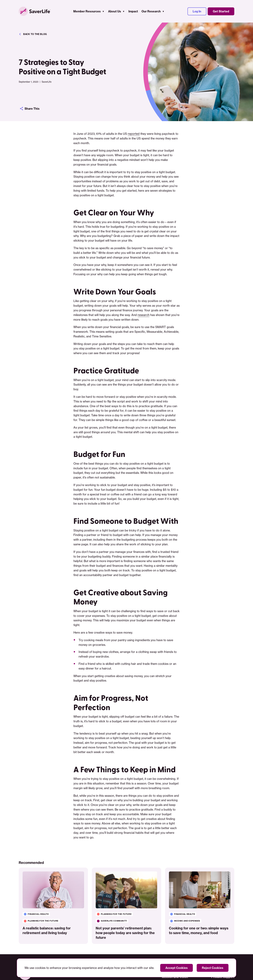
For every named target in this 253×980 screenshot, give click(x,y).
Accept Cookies (177, 968)
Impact (133, 11)
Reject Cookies (213, 968)
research (144, 315)
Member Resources (87, 11)
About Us (115, 11)
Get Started (221, 11)
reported (134, 134)
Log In (197, 11)
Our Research (151, 11)
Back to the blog (33, 34)
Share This (30, 109)
